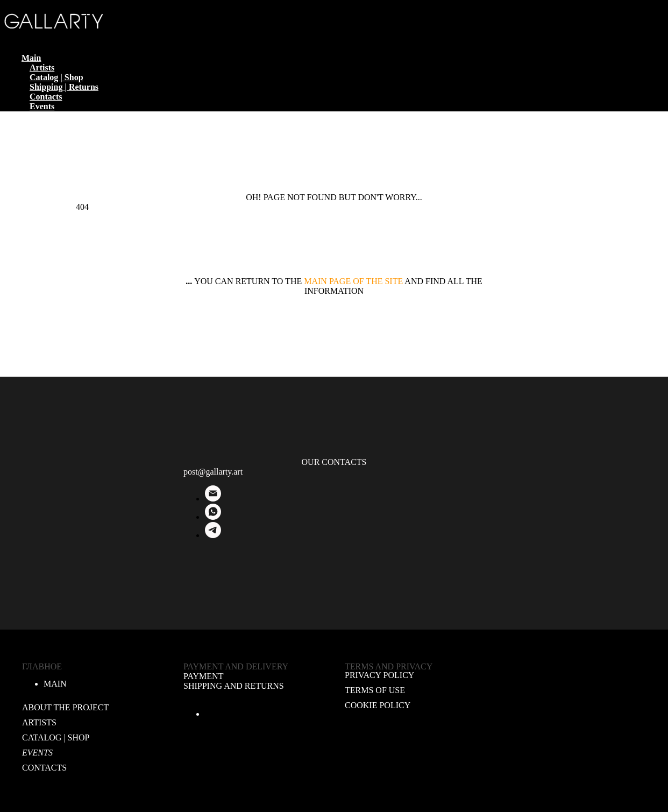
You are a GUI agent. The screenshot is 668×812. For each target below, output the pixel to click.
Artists (42, 68)
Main (31, 58)
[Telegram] (213, 535)
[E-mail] (213, 499)
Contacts (46, 97)
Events (42, 106)
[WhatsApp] (213, 517)
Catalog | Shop (56, 77)
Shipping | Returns (64, 87)
